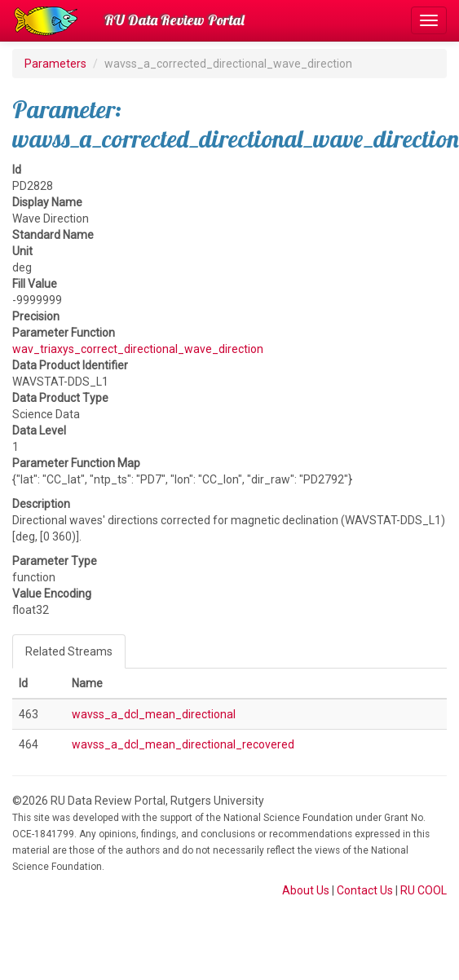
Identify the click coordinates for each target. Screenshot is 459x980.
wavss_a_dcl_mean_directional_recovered (183, 744)
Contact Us (365, 890)
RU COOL (424, 890)
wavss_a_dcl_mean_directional (154, 714)
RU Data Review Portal (174, 20)
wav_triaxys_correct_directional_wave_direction (138, 349)
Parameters (55, 64)
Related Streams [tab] (69, 651)
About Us (306, 890)
